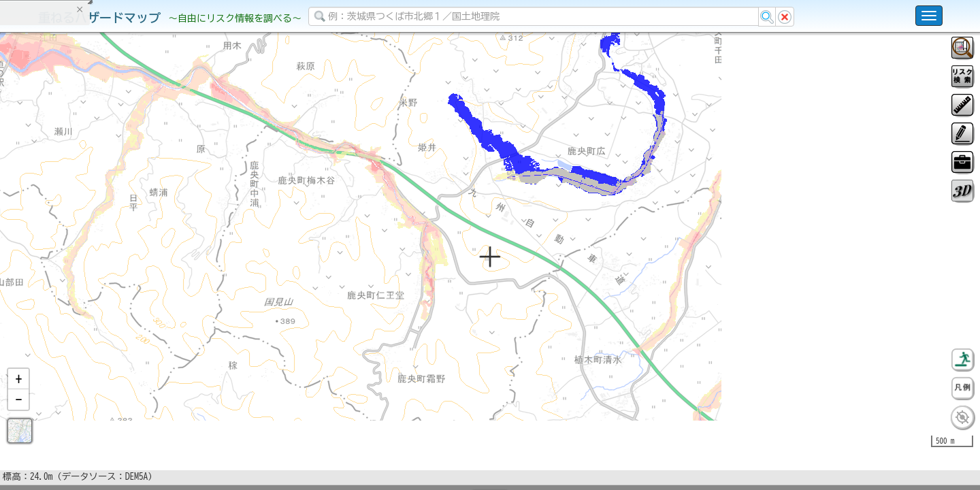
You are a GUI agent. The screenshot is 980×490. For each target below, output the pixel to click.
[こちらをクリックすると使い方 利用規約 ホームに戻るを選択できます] (929, 16)
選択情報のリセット (144, 268)
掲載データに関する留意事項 (75, 231)
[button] (18, 414)
